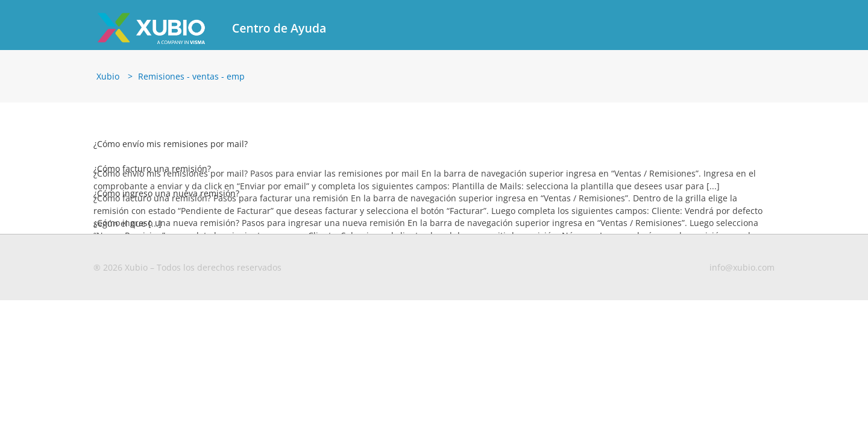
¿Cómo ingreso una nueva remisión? (166, 193)
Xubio (108, 76)
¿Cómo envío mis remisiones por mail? (171, 144)
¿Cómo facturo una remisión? (152, 168)
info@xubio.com (742, 267)
